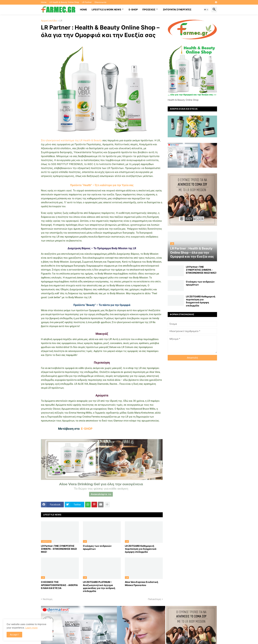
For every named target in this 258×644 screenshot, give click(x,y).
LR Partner (87, 2)
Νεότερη (48, 599)
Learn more (31, 628)
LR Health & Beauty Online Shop (64, 2)
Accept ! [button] (14, 635)
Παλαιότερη (154, 599)
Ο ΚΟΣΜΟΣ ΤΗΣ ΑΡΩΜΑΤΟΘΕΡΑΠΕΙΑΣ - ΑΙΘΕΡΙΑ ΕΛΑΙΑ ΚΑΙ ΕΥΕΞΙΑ (59, 585)
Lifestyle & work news (106, 9)
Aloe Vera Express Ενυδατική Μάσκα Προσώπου (142, 583)
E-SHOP (133, 9)
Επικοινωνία (100, 2)
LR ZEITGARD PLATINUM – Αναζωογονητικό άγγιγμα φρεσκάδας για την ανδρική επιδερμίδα (99, 586)
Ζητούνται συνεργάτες (177, 9)
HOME (84, 9)
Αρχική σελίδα (49, 21)
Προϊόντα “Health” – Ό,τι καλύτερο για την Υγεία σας (102, 185)
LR (61, 21)
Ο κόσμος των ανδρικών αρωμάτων (97, 547)
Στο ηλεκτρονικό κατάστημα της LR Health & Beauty (72, 140)
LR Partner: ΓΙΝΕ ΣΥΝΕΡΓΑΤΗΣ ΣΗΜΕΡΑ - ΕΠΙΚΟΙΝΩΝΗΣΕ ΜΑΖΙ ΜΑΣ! (59, 549)
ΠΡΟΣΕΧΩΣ (149, 9)
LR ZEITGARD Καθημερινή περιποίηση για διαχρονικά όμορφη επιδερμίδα (141, 549)
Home (44, 2)
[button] (206, 10)
